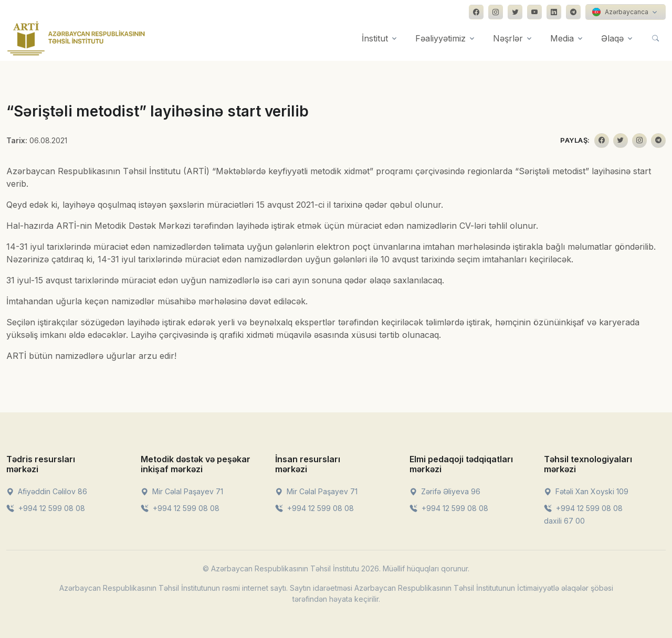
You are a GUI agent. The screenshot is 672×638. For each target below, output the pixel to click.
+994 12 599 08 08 (46, 508)
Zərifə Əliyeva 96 (445, 491)
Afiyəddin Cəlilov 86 (47, 491)
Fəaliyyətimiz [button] (440, 38)
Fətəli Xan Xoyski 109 (586, 491)
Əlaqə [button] (612, 38)
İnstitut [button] (375, 38)
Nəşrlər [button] (508, 38)
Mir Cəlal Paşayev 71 (182, 491)
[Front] (76, 38)
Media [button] (562, 38)
